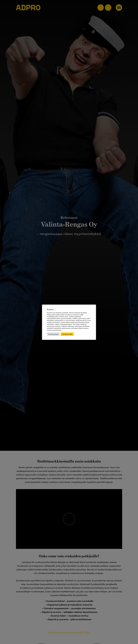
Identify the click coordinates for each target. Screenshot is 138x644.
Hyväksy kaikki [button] (67, 334)
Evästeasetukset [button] (53, 334)
